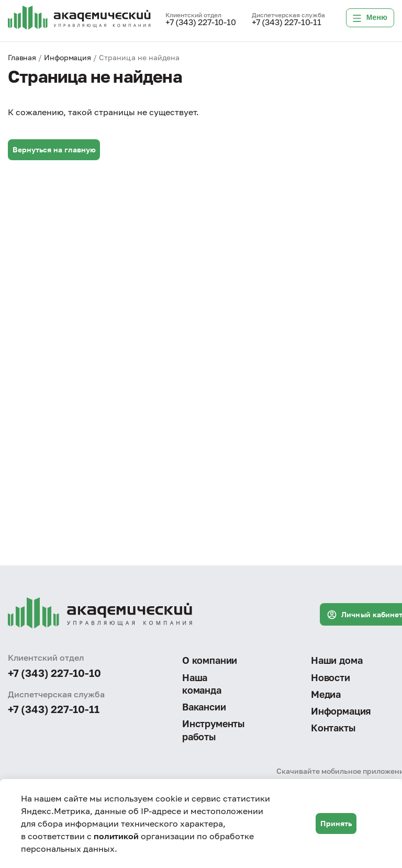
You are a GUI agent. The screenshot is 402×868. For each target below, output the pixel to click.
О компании (210, 660)
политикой (116, 836)
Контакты (333, 728)
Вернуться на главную (54, 149)
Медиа (326, 694)
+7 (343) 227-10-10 (201, 23)
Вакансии (204, 707)
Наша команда (202, 684)
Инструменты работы (213, 730)
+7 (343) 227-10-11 (287, 23)
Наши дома (337, 660)
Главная (22, 57)
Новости (331, 677)
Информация (68, 57)
